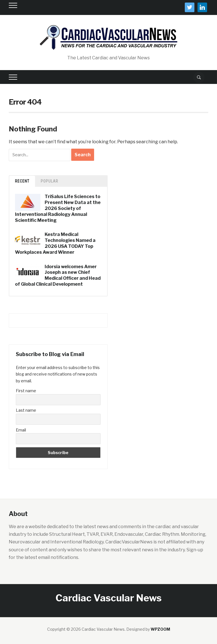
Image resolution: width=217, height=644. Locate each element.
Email (21, 430)
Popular (49, 181)
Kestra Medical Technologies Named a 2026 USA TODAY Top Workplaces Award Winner (55, 243)
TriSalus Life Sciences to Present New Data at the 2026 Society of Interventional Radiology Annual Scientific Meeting (58, 208)
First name (26, 391)
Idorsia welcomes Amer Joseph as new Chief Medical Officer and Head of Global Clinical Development (58, 275)
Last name (26, 410)
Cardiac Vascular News (109, 598)
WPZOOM (160, 629)
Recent (22, 181)
